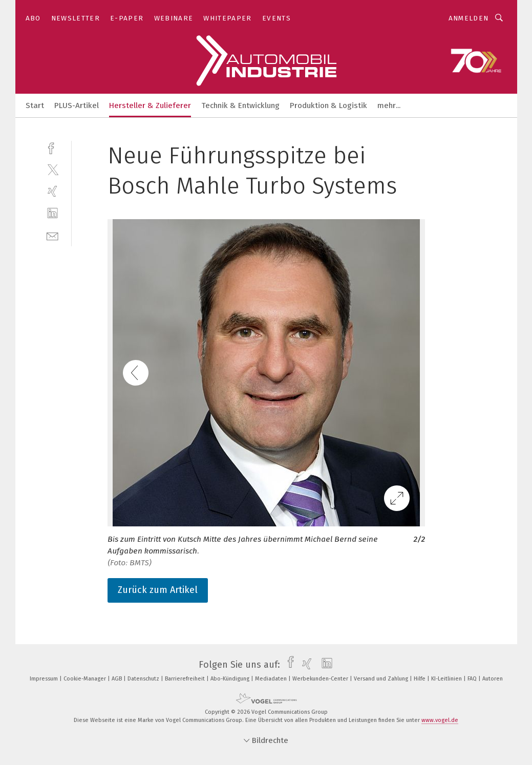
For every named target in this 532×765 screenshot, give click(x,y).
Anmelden (469, 18)
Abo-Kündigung (231, 679)
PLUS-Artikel (77, 105)
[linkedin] (52, 213)
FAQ (473, 679)
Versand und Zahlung (382, 679)
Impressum (45, 679)
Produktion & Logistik (328, 105)
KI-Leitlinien (447, 679)
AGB (118, 679)
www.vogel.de (440, 720)
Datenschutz (144, 679)
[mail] (52, 235)
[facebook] (52, 147)
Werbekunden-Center (321, 679)
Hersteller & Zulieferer (150, 105)
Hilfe (420, 679)
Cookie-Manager (86, 679)
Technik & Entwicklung (240, 105)
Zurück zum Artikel (158, 590)
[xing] (52, 191)
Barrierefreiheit (186, 679)
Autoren (493, 679)
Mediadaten (272, 679)
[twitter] (52, 169)
